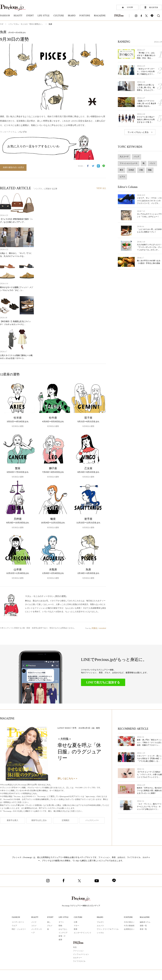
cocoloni (103, 628)
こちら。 (49, 785)
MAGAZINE (145, 917)
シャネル (100, 933)
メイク (34, 922)
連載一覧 (143, 926)
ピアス (122, 177)
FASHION (16, 917)
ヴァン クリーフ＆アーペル (108, 929)
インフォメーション (81, 954)
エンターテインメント (83, 933)
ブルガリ (100, 922)
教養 (76, 929)
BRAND (100, 917)
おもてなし (63, 929)
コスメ (34, 926)
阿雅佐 (94, 628)
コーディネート (18, 922)
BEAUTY (35, 917)
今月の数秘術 (129, 926)
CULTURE (78, 917)
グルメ (50, 926)
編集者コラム (145, 922)
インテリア (63, 933)
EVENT (50, 917)
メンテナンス (37, 929)
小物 (141, 170)
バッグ (137, 157)
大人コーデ (124, 157)
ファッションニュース (129, 164)
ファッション (78, 951)
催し (49, 922)
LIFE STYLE (64, 917)
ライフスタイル (79, 961)
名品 (75, 947)
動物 (60, 926)
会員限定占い (129, 929)
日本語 (131, 170)
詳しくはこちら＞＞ (68, 779)
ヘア (33, 933)
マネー (76, 926)
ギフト (61, 922)
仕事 (76, 922)
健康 (60, 940)
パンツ (152, 164)
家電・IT (62, 936)
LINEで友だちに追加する (103, 682)
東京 (121, 170)
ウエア (14, 926)
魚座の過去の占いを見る (13, 167)
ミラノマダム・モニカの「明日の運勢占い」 (26, 24)
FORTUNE (128, 917)
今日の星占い (129, 922)
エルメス (100, 926)
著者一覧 (143, 929)
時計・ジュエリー (19, 929)
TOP (2, 24)
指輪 (150, 170)
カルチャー (77, 958)
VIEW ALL (101, 189)
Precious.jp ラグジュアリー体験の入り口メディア (81, 906)
